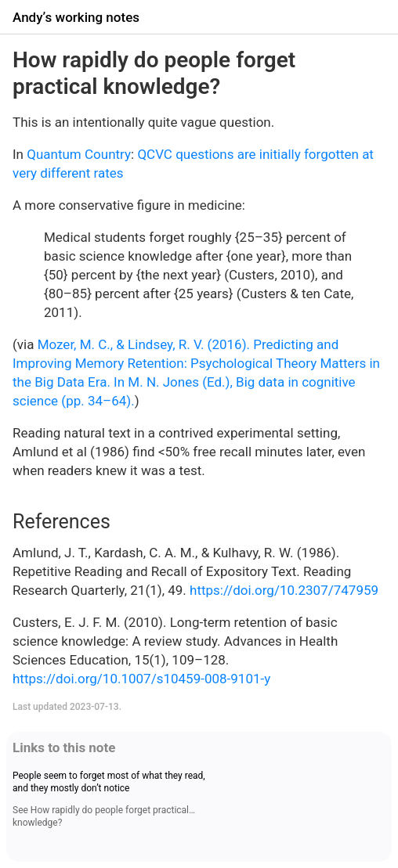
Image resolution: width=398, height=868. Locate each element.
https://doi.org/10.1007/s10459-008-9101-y (141, 679)
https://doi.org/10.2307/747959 (284, 590)
